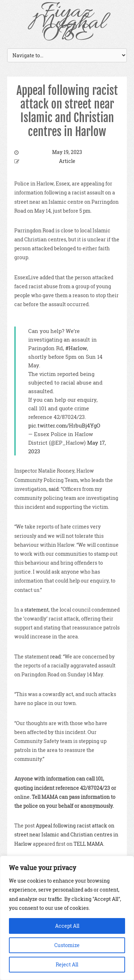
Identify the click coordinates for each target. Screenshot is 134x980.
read (55, 656)
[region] (67, 918)
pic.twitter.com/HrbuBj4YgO (64, 425)
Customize (67, 945)
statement (36, 610)
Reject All (67, 964)
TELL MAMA (88, 844)
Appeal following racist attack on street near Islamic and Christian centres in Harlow (67, 111)
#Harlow (76, 348)
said (54, 489)
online (22, 797)
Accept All (67, 926)
